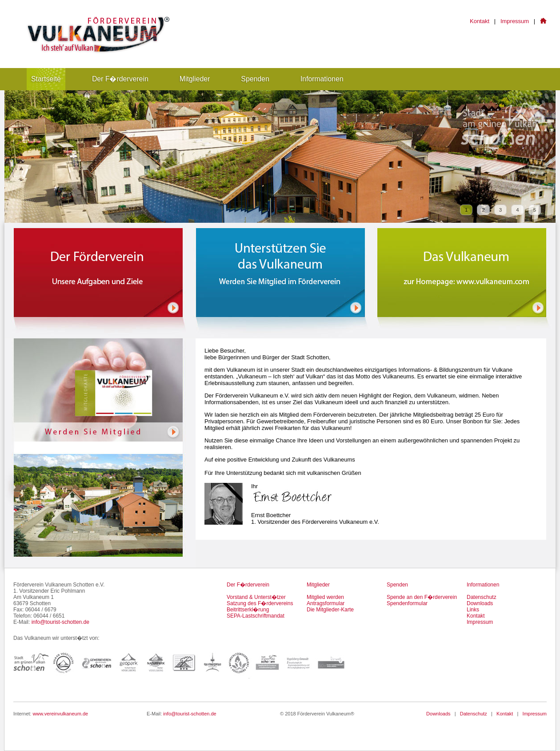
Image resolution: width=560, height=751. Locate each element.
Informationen (322, 79)
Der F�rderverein (120, 79)
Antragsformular (326, 603)
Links (473, 610)
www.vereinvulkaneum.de (60, 714)
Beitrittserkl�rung (248, 610)
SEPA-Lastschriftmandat (256, 616)
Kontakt (480, 21)
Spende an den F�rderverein (422, 597)
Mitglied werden (325, 597)
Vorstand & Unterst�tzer (256, 597)
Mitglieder (195, 79)
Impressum (515, 21)
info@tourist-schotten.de (60, 622)
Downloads (480, 603)
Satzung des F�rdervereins (260, 603)
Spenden (255, 79)
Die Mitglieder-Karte (330, 610)
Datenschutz (482, 597)
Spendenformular (407, 603)
